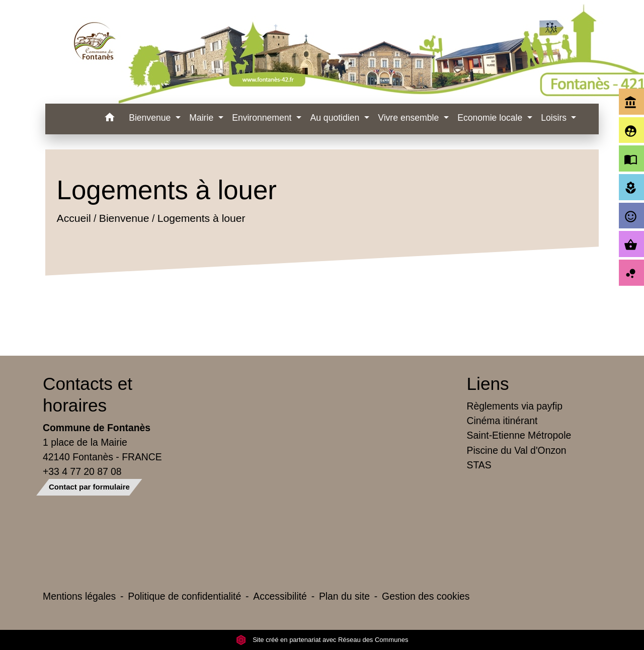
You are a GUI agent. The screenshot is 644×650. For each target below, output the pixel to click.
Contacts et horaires (88, 394)
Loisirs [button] (555, 118)
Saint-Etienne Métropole (519, 435)
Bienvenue (124, 219)
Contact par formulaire (89, 487)
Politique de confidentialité (184, 596)
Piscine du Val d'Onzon (517, 450)
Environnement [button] (263, 118)
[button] (109, 119)
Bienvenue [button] (151, 118)
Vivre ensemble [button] (410, 118)
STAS (479, 465)
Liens (488, 384)
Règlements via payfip (515, 406)
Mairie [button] (203, 118)
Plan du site (344, 596)
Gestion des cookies (426, 596)
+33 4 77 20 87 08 (82, 471)
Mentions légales (79, 596)
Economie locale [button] (491, 118)
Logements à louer (201, 219)
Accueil (73, 219)
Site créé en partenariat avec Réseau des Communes (322, 640)
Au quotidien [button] (336, 118)
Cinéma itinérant (502, 421)
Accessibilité (280, 596)
